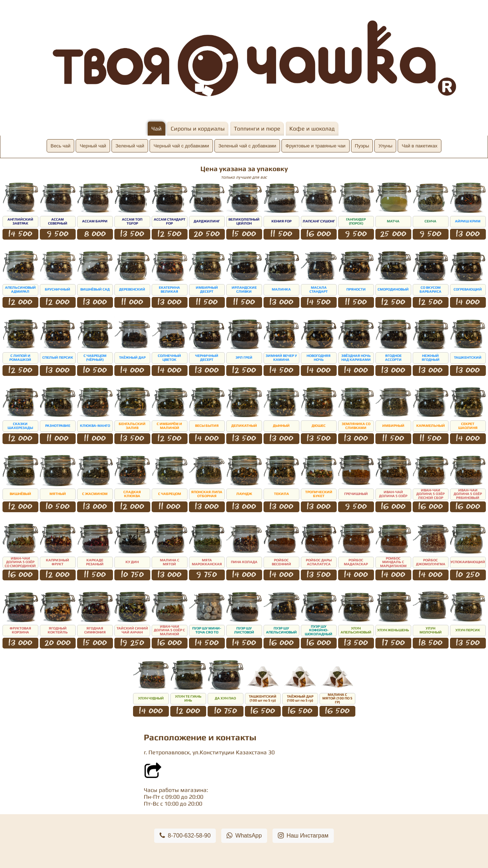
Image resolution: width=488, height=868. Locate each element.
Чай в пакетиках (420, 146)
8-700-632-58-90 (185, 836)
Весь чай (60, 146)
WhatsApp (244, 836)
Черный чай (93, 146)
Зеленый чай (130, 146)
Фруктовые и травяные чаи (315, 146)
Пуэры (362, 146)
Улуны (385, 146)
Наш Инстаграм (303, 836)
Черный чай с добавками (181, 146)
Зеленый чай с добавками (247, 146)
